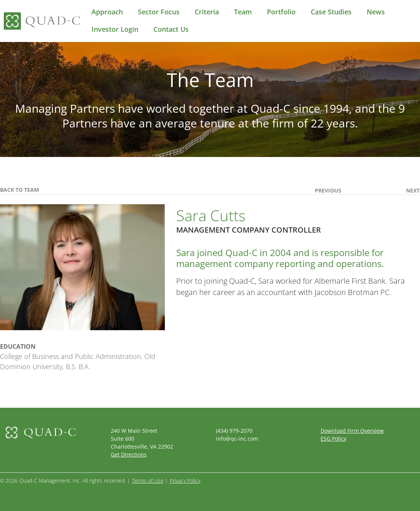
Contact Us (171, 29)
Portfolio (281, 12)
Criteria (207, 12)
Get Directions (129, 454)
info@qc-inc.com (237, 439)
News (376, 12)
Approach (107, 12)
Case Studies (331, 12)
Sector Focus (159, 12)
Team (243, 12)
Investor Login (115, 29)
